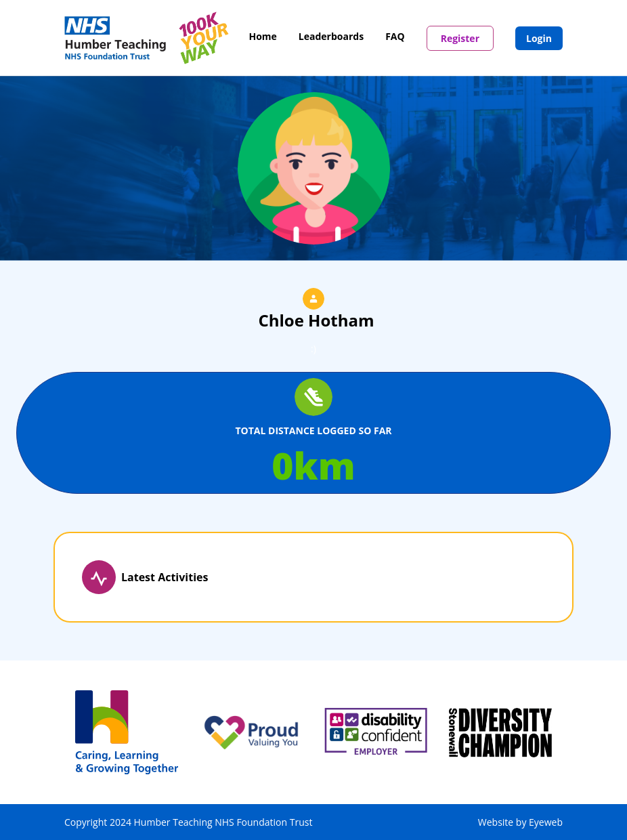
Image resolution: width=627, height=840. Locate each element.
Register (460, 38)
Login (539, 38)
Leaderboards (331, 36)
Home (262, 36)
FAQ (395, 36)
